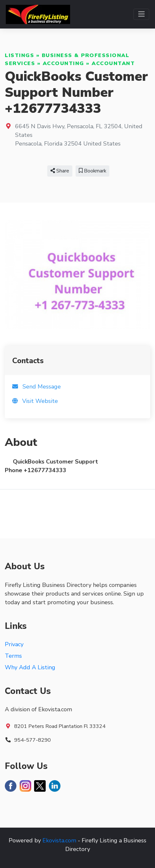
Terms (13, 656)
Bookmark (92, 171)
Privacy (14, 644)
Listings (19, 55)
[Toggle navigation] (141, 14)
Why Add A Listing (30, 667)
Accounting (64, 63)
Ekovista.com (59, 840)
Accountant (113, 63)
